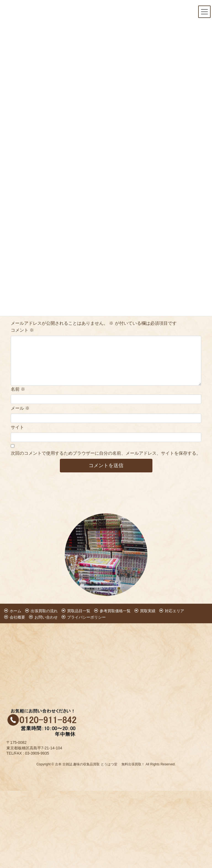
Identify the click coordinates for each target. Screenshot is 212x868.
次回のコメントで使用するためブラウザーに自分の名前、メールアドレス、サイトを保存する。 (106, 453)
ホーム (15, 611)
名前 (18, 389)
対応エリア (174, 611)
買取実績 (148, 611)
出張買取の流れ (44, 611)
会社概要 (17, 617)
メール (20, 408)
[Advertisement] (40, 659)
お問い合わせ (46, 617)
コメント (22, 330)
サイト (17, 427)
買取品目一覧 (79, 611)
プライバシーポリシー (86, 617)
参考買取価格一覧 (115, 611)
